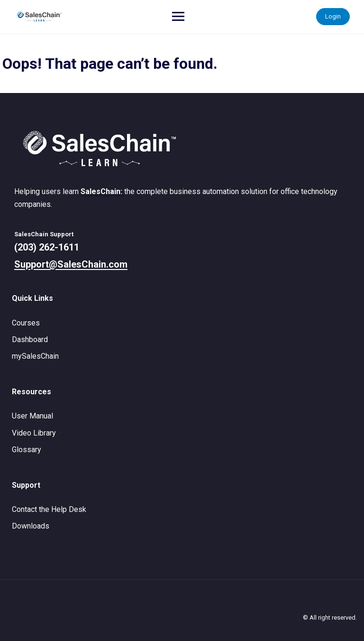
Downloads (31, 526)
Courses (26, 323)
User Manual (32, 416)
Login (333, 16)
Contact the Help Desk (49, 509)
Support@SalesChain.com (71, 264)
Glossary (27, 450)
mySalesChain (35, 356)
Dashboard (30, 339)
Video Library (34, 433)
